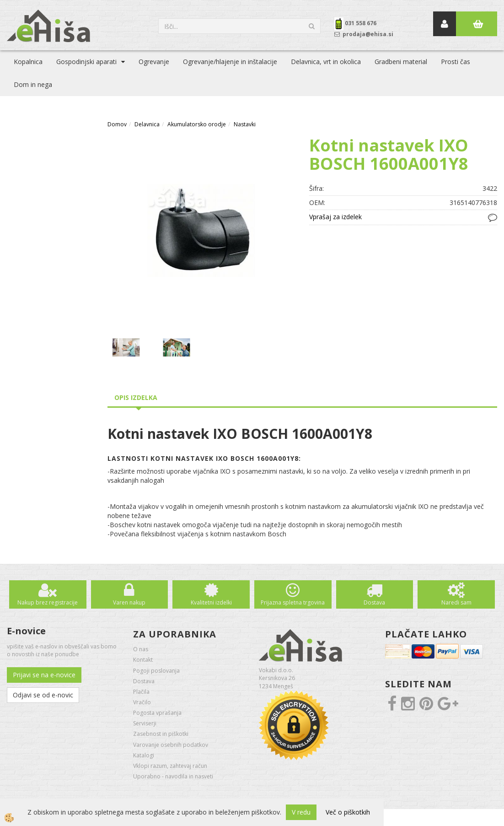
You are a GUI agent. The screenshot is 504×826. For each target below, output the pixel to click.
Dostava (374, 602)
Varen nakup (129, 602)
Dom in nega (33, 84)
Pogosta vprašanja (157, 713)
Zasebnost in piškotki (161, 734)
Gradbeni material (401, 62)
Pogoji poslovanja (156, 671)
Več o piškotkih (348, 812)
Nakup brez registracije (48, 602)
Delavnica (147, 124)
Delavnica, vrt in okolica (326, 62)
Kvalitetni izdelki (211, 602)
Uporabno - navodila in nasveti (173, 776)
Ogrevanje (154, 62)
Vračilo (142, 702)
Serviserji (145, 723)
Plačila (141, 692)
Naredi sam (456, 602)
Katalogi (144, 755)
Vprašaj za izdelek (335, 217)
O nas (141, 649)
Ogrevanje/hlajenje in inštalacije (230, 62)
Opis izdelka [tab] (136, 397)
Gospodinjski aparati (86, 62)
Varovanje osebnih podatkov (171, 745)
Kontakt (143, 660)
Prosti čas (456, 62)
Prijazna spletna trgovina (293, 602)
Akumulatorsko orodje (197, 124)
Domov (117, 124)
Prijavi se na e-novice (44, 675)
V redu (301, 812)
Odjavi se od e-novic (43, 695)
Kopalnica (28, 62)
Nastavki (245, 124)
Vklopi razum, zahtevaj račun (170, 766)
